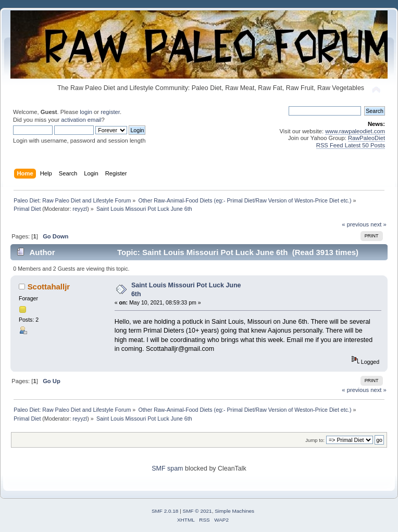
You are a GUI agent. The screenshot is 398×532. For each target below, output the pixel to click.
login (86, 112)
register (110, 112)
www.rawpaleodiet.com (355, 131)
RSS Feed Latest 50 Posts (351, 145)
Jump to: (315, 440)
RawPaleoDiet (366, 138)
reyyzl (80, 209)
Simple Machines (234, 511)
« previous (355, 224)
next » (378, 224)
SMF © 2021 (197, 511)
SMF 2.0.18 (165, 511)
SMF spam (167, 468)
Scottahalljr (49, 287)
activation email (81, 120)
